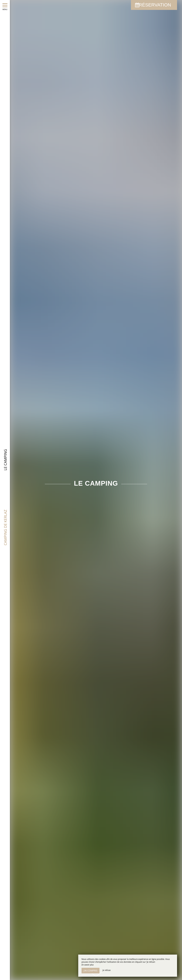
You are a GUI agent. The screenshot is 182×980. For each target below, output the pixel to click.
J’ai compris (91, 971)
